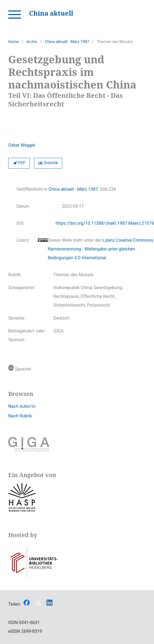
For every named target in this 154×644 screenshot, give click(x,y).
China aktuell (51, 13)
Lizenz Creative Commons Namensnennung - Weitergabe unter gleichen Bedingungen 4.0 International (100, 249)
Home (14, 42)
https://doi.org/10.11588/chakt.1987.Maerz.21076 (105, 223)
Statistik (48, 163)
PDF (19, 163)
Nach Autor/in (22, 406)
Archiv (32, 42)
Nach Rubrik (20, 416)
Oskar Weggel (22, 145)
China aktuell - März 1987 (67, 42)
